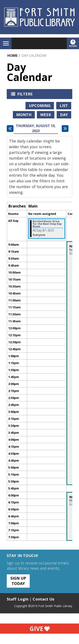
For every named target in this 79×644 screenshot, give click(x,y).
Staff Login (18, 599)
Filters (21, 95)
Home (12, 56)
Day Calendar (34, 56)
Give (40, 629)
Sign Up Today (18, 581)
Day (64, 115)
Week (46, 115)
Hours (74, 43)
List (64, 106)
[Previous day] (10, 129)
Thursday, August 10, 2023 (36, 128)
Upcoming (40, 106)
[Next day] (65, 129)
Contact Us (43, 599)
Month (24, 115)
